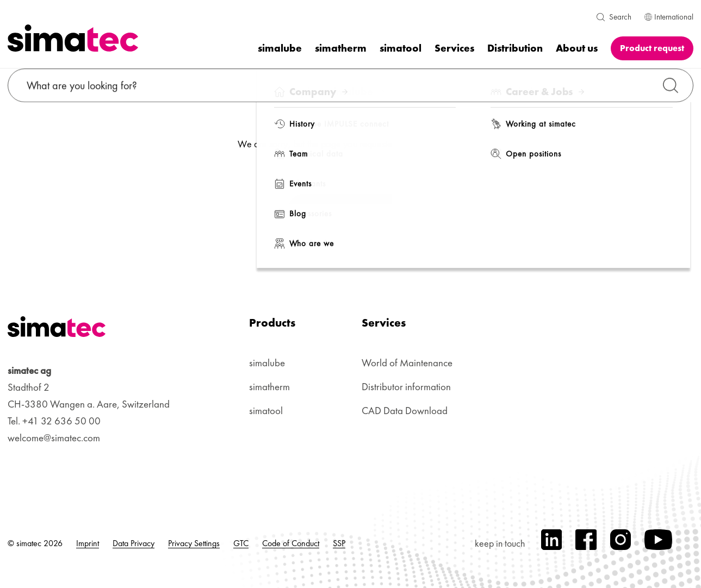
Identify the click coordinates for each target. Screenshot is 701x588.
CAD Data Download (405, 411)
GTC (241, 543)
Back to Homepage (349, 210)
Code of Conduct (291, 543)
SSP (339, 543)
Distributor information (406, 387)
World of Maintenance (407, 363)
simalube (267, 363)
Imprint (88, 543)
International (669, 17)
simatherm (269, 387)
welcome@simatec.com (54, 438)
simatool (266, 411)
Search (620, 17)
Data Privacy (134, 543)
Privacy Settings (194, 543)
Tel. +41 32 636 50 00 (54, 421)
